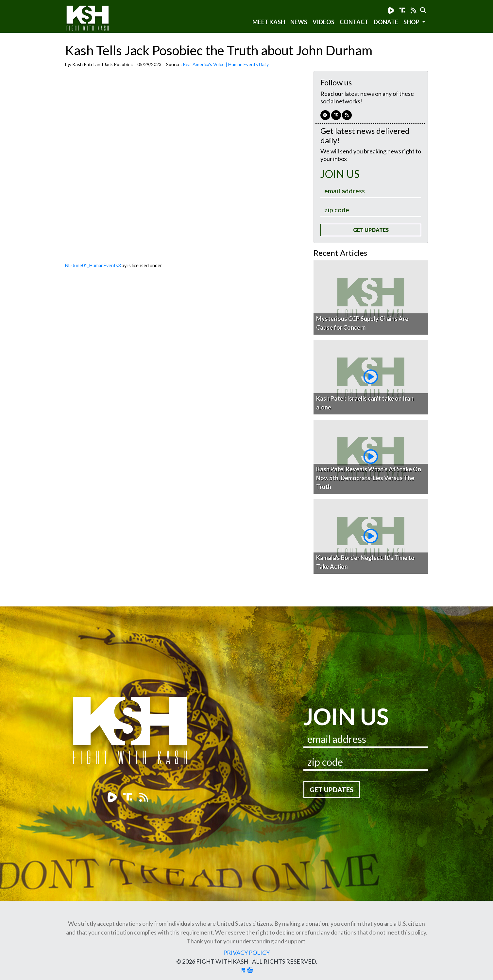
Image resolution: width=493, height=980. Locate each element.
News (299, 22)
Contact (354, 22)
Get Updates (371, 230)
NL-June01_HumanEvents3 (93, 265)
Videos (323, 22)
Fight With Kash (94, 19)
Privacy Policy (246, 953)
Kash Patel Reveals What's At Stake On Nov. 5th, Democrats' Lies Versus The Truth (369, 478)
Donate (386, 22)
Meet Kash (269, 22)
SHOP (412, 22)
